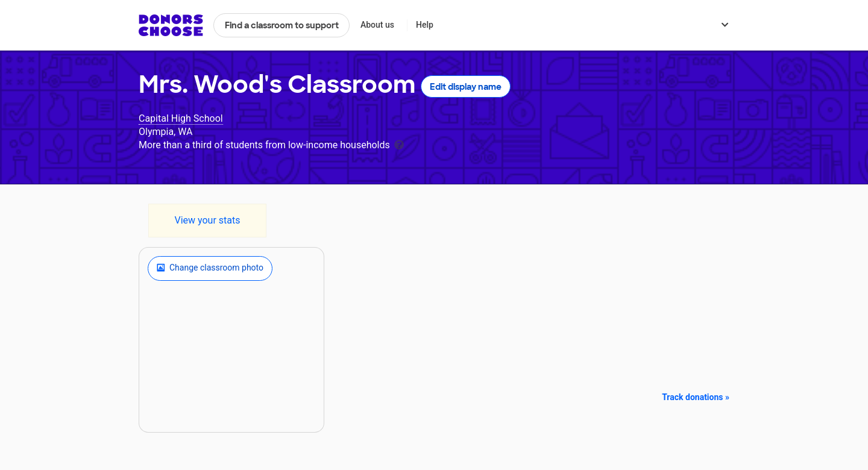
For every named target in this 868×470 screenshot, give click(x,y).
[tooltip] (399, 144)
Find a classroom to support (282, 25)
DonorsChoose (171, 25)
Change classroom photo (210, 268)
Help (425, 25)
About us (377, 25)
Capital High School (181, 118)
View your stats (207, 220)
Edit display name (466, 87)
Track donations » (696, 397)
